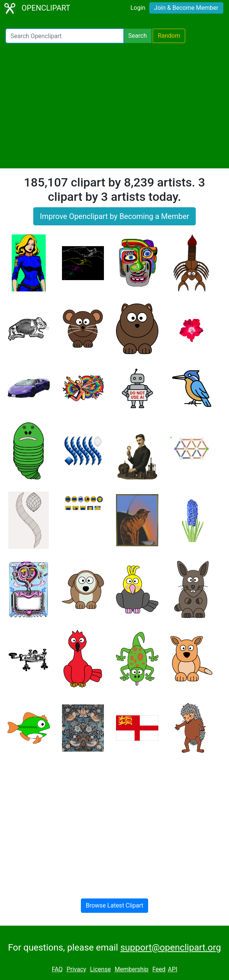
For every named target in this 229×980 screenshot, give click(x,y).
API (173, 969)
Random (169, 36)
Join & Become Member (186, 8)
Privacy (76, 969)
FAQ (57, 969)
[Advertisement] (114, 106)
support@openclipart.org (170, 948)
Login (138, 8)
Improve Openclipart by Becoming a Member (114, 216)
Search (137, 36)
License (100, 969)
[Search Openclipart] (65, 36)
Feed (159, 969)
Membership (131, 969)
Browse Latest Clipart (115, 905)
